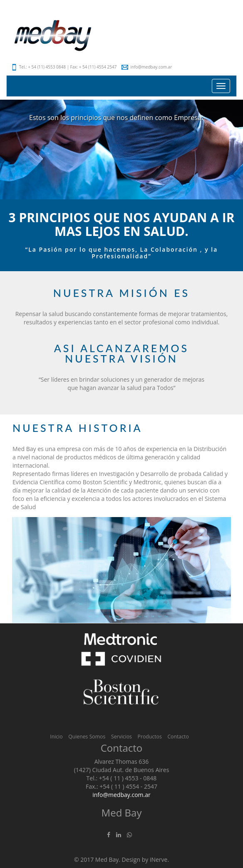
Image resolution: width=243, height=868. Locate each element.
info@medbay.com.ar (147, 67)
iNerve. (159, 859)
